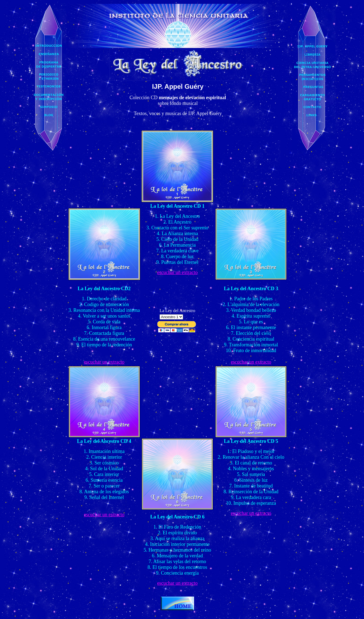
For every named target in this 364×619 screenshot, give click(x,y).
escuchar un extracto (177, 272)
